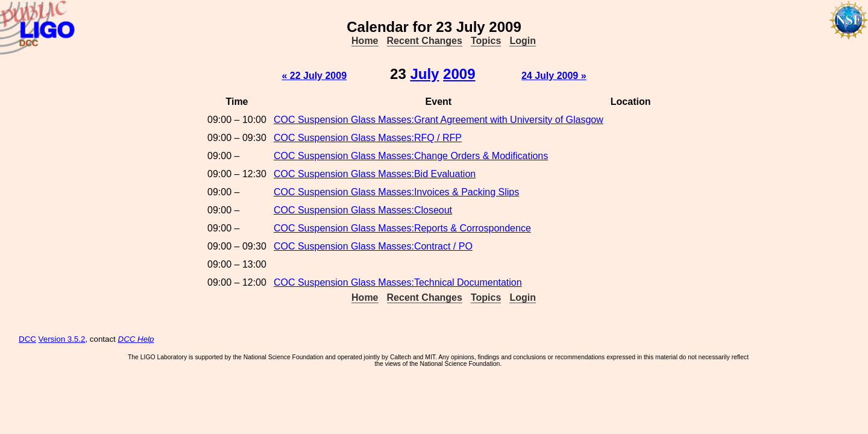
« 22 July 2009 (314, 76)
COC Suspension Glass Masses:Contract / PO (373, 246)
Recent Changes (425, 41)
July (424, 74)
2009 (459, 74)
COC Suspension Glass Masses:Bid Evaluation (375, 174)
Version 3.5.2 (62, 339)
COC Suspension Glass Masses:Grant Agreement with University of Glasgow (439, 120)
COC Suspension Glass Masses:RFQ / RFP (368, 138)
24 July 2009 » (554, 76)
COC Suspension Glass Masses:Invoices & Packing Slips (396, 192)
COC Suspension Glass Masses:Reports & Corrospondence (402, 228)
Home (365, 41)
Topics (486, 41)
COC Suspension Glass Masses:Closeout (363, 210)
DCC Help (136, 339)
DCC (27, 339)
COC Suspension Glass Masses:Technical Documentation (398, 282)
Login (523, 41)
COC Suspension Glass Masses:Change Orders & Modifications (411, 156)
